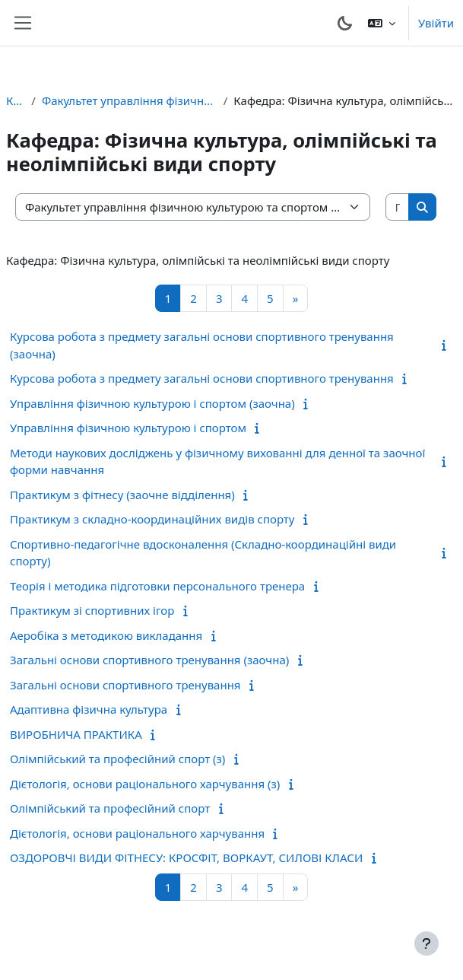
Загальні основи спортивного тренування (125, 685)
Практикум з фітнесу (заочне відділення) (122, 495)
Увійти (436, 23)
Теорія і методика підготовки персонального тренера (157, 586)
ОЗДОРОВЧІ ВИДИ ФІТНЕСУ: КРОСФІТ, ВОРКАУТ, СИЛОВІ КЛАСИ (186, 857)
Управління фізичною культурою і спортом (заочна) (152, 403)
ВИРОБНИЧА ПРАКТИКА (76, 734)
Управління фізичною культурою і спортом (128, 428)
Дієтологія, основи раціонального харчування (137, 833)
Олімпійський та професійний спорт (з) (117, 759)
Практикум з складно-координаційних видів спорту (152, 519)
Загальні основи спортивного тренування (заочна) (149, 660)
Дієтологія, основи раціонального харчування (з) (145, 784)
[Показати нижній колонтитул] (427, 943)
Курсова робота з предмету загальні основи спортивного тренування (202, 378)
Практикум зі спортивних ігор (92, 610)
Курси (16, 100)
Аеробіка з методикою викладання (106, 635)
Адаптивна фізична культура (89, 709)
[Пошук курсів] (398, 207)
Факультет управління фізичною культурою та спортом (130, 100)
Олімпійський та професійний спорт (110, 808)
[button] (382, 23)
